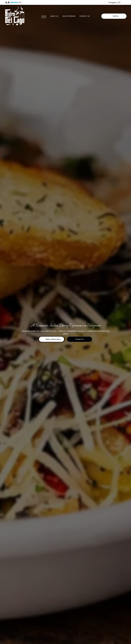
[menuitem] (44, 16)
